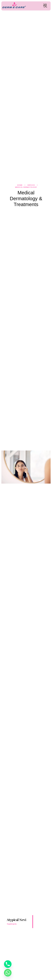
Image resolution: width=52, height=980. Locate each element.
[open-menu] (45, 6)
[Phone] (8, 964)
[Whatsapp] (8, 973)
